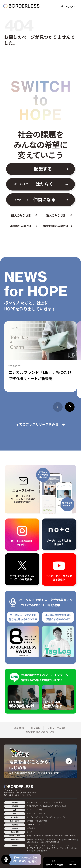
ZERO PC (31, 810)
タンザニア (31, 848)
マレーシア (64, 848)
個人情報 (35, 728)
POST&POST (32, 802)
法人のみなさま (56, 215)
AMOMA (30, 839)
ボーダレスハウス (33, 817)
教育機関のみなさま (56, 226)
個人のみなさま (21, 215)
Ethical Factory (32, 842)
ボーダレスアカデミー (35, 836)
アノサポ (39, 810)
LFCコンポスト (44, 802)
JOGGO (38, 839)
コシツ (29, 832)
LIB (44, 839)
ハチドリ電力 (57, 802)
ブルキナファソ (53, 848)
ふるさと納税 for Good (57, 806)
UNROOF (30, 825)
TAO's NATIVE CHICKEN (49, 842)
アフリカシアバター (54, 839)
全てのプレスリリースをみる (37, 424)
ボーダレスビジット (49, 817)
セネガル (74, 848)
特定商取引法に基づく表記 (40, 732)
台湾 (45, 851)
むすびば (62, 817)
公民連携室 (31, 828)
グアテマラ (54, 845)
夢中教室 (30, 821)
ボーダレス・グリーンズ (36, 813)
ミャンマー (44, 845)
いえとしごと (41, 825)
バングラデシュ (33, 845)
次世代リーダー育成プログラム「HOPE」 (61, 836)
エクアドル (64, 845)
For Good (43, 806)
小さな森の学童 (41, 821)
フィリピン (41, 848)
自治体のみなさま (21, 226)
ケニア (29, 851)
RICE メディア (32, 806)
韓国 (40, 851)
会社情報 (19, 728)
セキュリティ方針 (57, 728)
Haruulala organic (70, 839)
